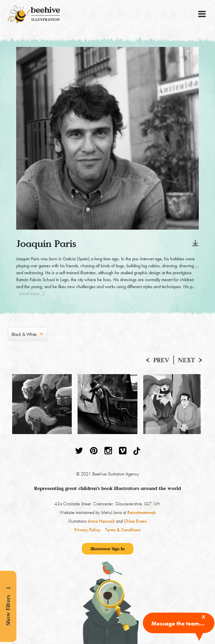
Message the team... (178, 623)
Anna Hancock (101, 521)
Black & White (24, 334)
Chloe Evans (135, 521)
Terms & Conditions (123, 530)
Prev (161, 360)
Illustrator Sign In (108, 549)
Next (186, 360)
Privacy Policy (87, 530)
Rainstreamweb (142, 512)
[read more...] (32, 293)
